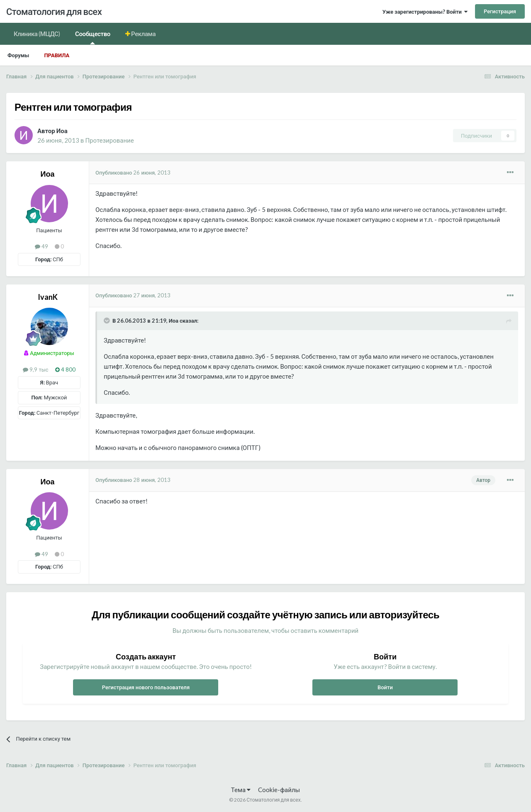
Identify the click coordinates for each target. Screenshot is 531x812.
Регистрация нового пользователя (146, 687)
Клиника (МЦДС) (37, 34)
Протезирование (109, 140)
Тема (241, 790)
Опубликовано (133, 173)
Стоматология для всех (54, 11)
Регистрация (500, 11)
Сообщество (93, 37)
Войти (385, 687)
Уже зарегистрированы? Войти (425, 12)
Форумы (18, 55)
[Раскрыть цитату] (107, 321)
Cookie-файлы (279, 790)
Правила (57, 55)
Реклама (143, 34)
